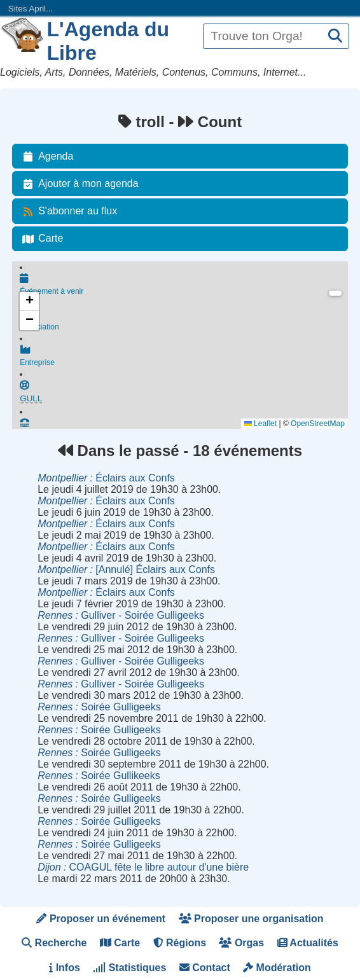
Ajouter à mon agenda (78, 184)
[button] (29, 301)
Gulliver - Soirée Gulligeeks (121, 615)
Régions (180, 943)
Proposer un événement (101, 919)
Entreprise (184, 359)
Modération (277, 968)
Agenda (45, 156)
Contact (205, 968)
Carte (40, 238)
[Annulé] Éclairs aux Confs (126, 569)
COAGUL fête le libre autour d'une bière (143, 867)
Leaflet (260, 424)
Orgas (241, 943)
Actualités (308, 943)
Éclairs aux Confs (106, 478)
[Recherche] (335, 37)
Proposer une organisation (251, 919)
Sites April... (31, 9)
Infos (65, 968)
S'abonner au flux (67, 211)
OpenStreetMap (318, 424)
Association (184, 322)
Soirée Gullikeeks (99, 776)
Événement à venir (184, 285)
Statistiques (129, 968)
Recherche (54, 943)
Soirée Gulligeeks (99, 707)
